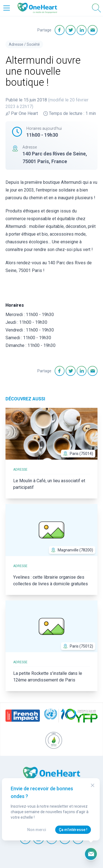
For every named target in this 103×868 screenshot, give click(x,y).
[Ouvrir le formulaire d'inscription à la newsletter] (91, 854)
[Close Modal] (93, 785)
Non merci (37, 830)
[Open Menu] (7, 8)
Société (33, 44)
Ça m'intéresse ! (73, 830)
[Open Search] (96, 8)
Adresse (16, 44)
